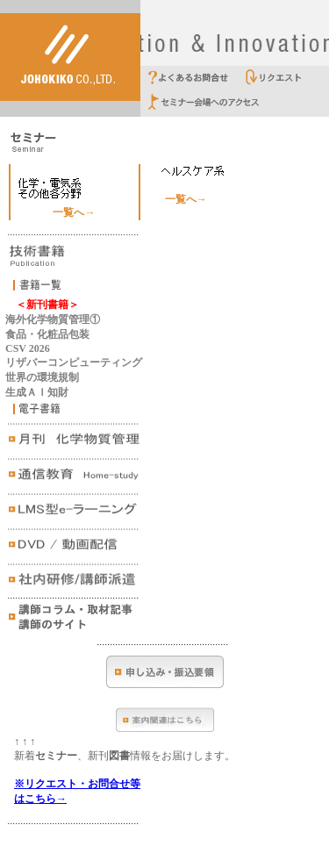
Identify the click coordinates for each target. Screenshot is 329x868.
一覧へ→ (74, 212)
